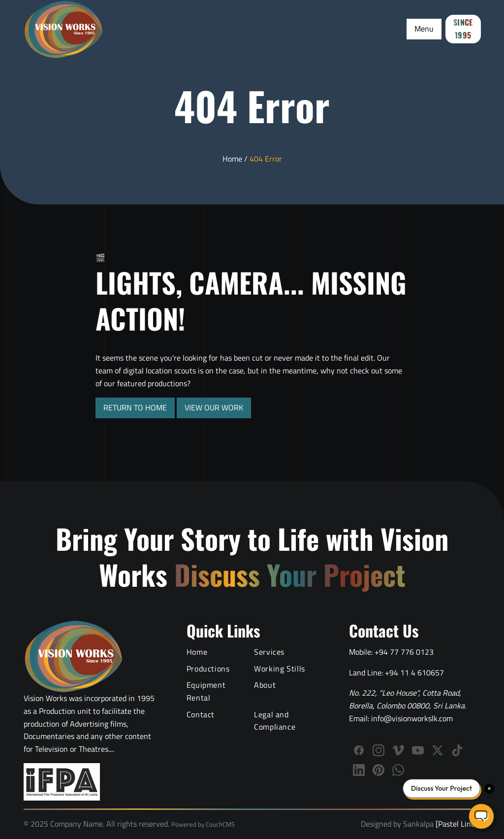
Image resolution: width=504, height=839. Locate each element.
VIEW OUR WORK (214, 407)
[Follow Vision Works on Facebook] (359, 750)
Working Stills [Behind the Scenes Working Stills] (280, 669)
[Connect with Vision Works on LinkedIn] (359, 770)
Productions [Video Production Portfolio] (208, 669)
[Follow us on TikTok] (457, 750)
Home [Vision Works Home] (197, 652)
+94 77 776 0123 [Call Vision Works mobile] (404, 652)
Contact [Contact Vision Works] (201, 714)
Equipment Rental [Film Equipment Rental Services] (206, 691)
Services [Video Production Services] (269, 652)
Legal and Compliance (275, 721)
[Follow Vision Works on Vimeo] (398, 750)
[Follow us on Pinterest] (378, 770)
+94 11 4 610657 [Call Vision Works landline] (414, 672)
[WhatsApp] (398, 770)
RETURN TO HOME (135, 407)
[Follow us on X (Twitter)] (438, 750)
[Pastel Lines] (457, 824)
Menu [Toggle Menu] (424, 29)
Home (232, 159)
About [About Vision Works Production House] (265, 685)
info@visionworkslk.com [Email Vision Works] (412, 718)
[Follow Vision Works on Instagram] (378, 750)
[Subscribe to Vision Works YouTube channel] (418, 750)
